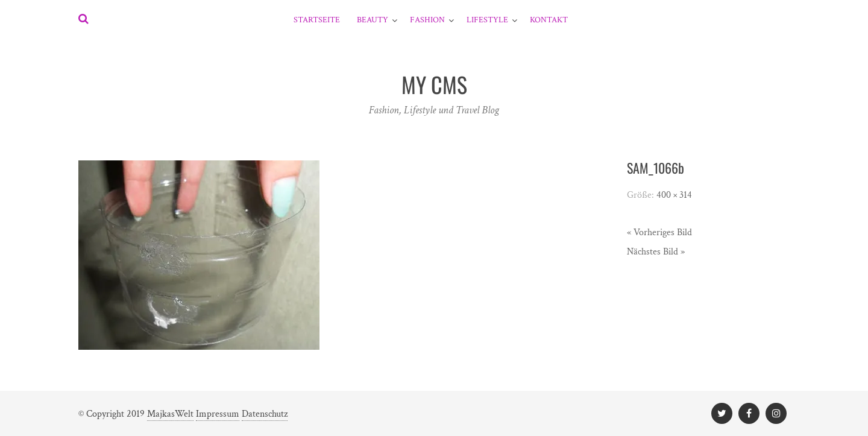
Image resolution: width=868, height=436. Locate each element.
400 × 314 (674, 195)
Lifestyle (487, 20)
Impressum (218, 414)
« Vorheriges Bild (659, 232)
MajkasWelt (170, 414)
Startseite (317, 20)
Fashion (427, 20)
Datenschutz (265, 414)
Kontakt (549, 20)
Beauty (373, 20)
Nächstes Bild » (656, 252)
